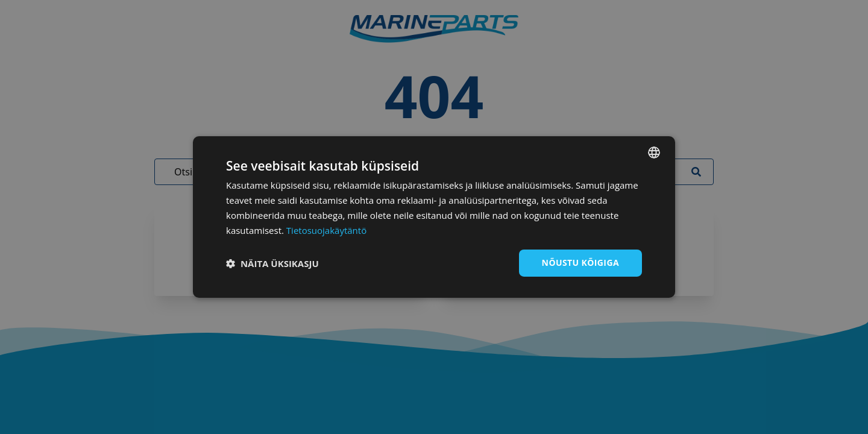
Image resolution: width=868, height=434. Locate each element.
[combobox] (654, 153)
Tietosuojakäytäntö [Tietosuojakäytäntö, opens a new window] (326, 230)
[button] (272, 263)
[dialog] (434, 217)
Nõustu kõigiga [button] (580, 263)
